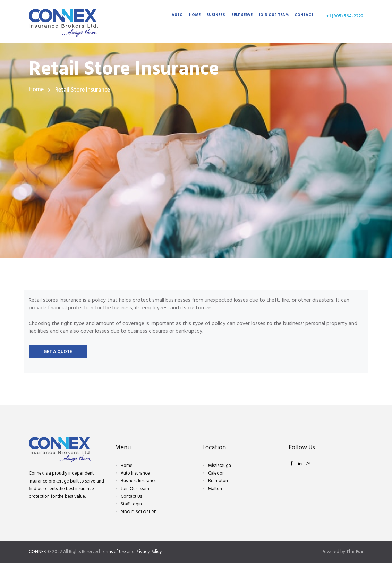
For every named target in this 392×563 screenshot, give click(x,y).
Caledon (216, 473)
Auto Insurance (135, 473)
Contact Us (131, 497)
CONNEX (37, 552)
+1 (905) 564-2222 (345, 16)
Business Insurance (139, 481)
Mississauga (220, 466)
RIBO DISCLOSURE (138, 512)
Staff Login (131, 505)
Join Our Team (135, 489)
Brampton (218, 481)
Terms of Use (114, 552)
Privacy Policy (150, 552)
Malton (215, 489)
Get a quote (58, 352)
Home (36, 90)
